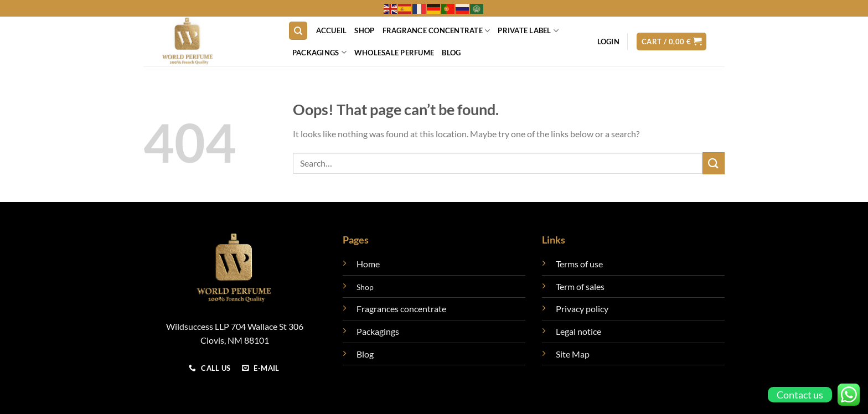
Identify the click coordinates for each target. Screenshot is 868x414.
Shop (364, 30)
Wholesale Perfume (394, 53)
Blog (451, 53)
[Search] (298, 31)
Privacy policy (582, 309)
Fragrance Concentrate (436, 31)
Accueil (332, 30)
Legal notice (578, 331)
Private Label (528, 31)
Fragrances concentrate (401, 309)
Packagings (319, 52)
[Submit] (714, 163)
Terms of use (579, 264)
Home (368, 264)
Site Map (573, 354)
